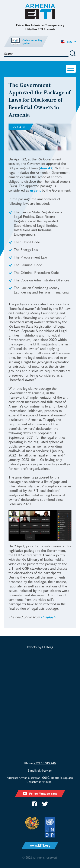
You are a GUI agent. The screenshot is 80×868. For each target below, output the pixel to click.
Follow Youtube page (40, 794)
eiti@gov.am (45, 770)
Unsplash (48, 617)
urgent (35, 190)
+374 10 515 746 (45, 763)
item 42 (46, 168)
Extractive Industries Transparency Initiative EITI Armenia (40, 11)
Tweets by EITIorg (40, 647)
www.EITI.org (40, 845)
